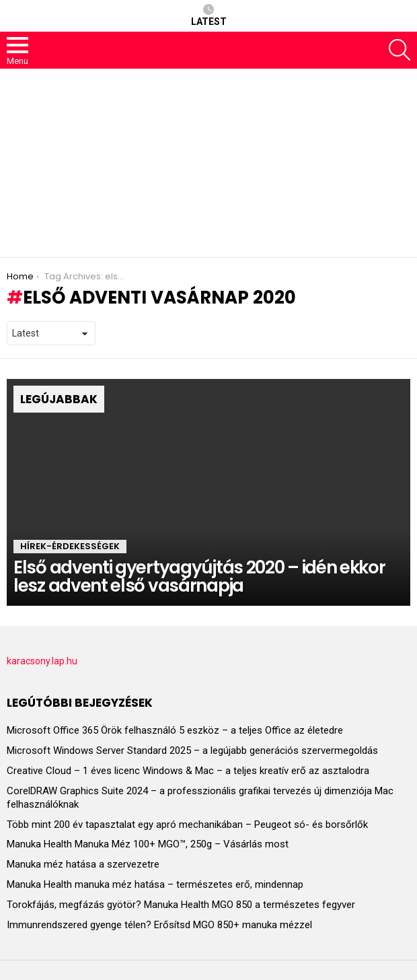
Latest (209, 15)
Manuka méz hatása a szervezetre (83, 864)
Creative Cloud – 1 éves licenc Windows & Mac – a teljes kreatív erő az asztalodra (188, 771)
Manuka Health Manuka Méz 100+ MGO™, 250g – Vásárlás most (148, 844)
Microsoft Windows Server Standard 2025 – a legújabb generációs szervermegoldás (192, 750)
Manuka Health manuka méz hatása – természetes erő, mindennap (155, 884)
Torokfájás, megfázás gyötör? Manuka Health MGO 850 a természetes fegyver (181, 905)
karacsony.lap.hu (42, 661)
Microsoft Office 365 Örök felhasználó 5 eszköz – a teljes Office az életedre (175, 730)
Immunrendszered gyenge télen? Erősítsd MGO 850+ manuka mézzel (159, 925)
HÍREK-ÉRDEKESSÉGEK (70, 546)
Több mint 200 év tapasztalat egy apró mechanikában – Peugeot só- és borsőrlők (187, 825)
